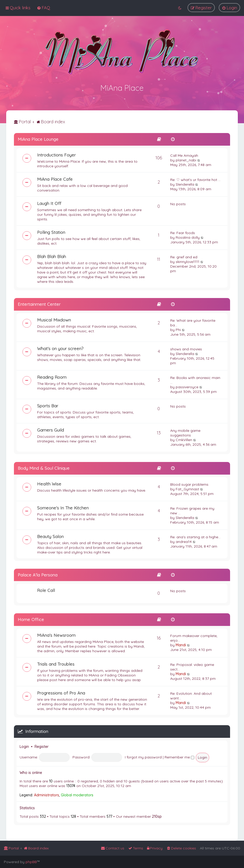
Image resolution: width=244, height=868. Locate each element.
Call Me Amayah (184, 155)
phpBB (31, 862)
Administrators (47, 794)
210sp (157, 816)
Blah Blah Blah (52, 256)
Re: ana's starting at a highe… (195, 536)
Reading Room (52, 376)
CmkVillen (184, 439)
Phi (178, 329)
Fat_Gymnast (187, 488)
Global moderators (77, 794)
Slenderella (185, 184)
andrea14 (184, 541)
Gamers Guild (51, 429)
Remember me (179, 756)
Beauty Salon (50, 536)
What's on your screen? (60, 348)
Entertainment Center (39, 303)
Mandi (181, 644)
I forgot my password (143, 756)
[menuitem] (43, 8)
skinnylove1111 (188, 261)
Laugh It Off (49, 202)
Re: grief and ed (184, 256)
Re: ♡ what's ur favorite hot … (195, 179)
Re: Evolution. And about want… (191, 695)
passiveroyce (187, 386)
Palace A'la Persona (38, 574)
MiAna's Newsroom (56, 634)
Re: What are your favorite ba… (193, 322)
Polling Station (51, 231)
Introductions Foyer (56, 154)
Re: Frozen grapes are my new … (192, 510)
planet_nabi (186, 159)
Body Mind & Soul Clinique (44, 467)
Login (24, 746)
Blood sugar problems (189, 484)
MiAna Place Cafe (55, 178)
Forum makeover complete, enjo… (194, 637)
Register (42, 746)
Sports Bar (48, 405)
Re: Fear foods (183, 232)
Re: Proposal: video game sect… (192, 666)
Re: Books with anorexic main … (195, 379)
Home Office (31, 619)
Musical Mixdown (54, 319)
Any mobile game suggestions (185, 432)
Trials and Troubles (56, 663)
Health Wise (49, 483)
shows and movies (186, 348)
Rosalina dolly (188, 237)
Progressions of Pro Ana (61, 692)
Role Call (46, 589)
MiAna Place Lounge (38, 138)
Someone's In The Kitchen (63, 507)
